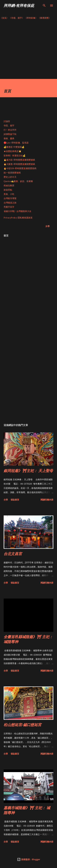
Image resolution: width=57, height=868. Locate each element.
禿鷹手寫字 (9, 207)
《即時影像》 (31, 18)
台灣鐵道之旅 (10, 203)
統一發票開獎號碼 (12, 173)
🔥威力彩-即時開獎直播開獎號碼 (19, 160)
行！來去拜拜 (10, 130)
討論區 (7, 121)
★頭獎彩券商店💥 (13, 151)
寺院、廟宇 (9, 126)
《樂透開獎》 (44, 18)
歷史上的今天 (10, 177)
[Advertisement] (28, 50)
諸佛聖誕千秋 (10, 134)
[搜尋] (44, 6)
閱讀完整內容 (47, 500)
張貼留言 (15, 500)
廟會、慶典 (9, 138)
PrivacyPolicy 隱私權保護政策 (18, 218)
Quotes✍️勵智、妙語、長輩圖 (18, 181)
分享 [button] (48, 226)
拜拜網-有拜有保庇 (19, 5)
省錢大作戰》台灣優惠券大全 (17, 211)
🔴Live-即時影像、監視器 (16, 143)
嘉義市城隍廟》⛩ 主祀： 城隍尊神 (27, 810)
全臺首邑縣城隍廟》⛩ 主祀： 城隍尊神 (28, 639)
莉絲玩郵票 (9, 186)
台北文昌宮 (13, 554)
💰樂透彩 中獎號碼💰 (14, 147)
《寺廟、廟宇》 (17, 18)
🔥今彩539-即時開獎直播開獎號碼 (20, 168)
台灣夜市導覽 (10, 198)
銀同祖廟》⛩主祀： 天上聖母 (28, 471)
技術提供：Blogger (29, 859)
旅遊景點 (8, 190)
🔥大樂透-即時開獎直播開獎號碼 (19, 164)
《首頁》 (4, 18)
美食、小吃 (9, 194)
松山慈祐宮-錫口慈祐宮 (22, 725)
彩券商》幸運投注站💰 (15, 156)
